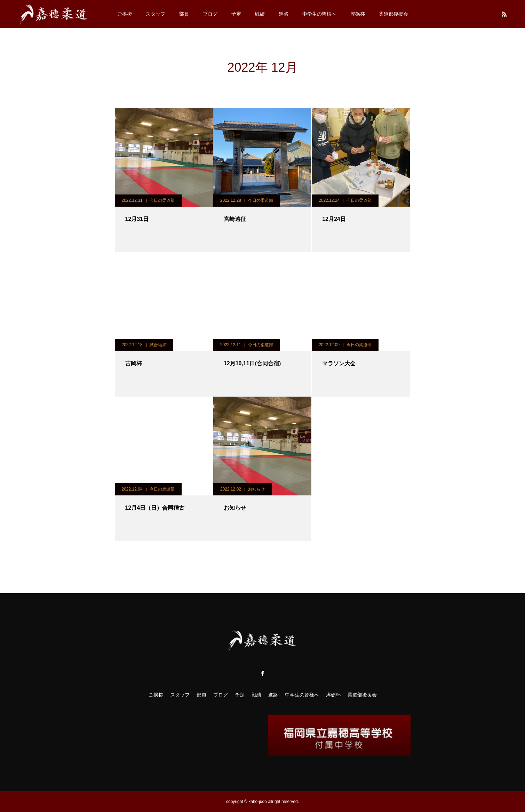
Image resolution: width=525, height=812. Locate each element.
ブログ (210, 14)
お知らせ (256, 489)
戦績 (260, 14)
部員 (184, 14)
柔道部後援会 (393, 14)
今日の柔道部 (162, 200)
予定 (236, 14)
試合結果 (158, 345)
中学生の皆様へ (319, 14)
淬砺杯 (358, 14)
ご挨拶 (125, 14)
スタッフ (156, 14)
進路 (284, 14)
